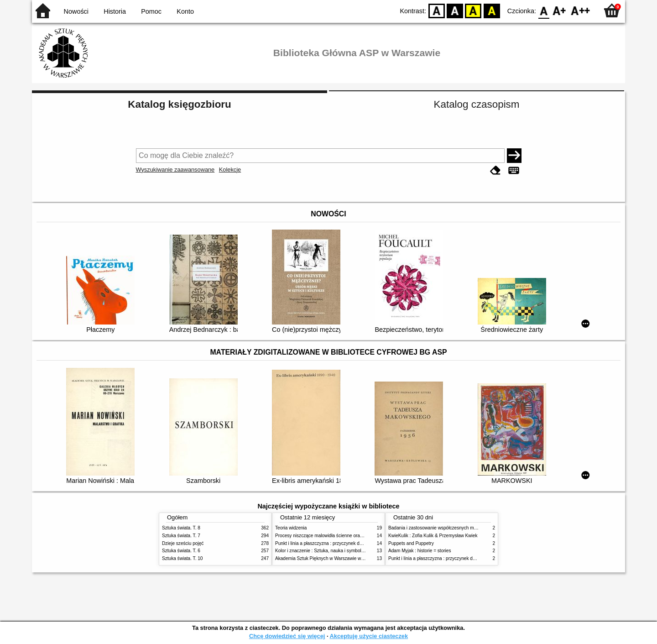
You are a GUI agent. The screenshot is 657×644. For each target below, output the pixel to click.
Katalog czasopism (477, 104)
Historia (115, 11)
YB (473, 10)
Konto (185, 11)
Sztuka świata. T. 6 (181, 551)
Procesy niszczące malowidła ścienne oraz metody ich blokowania (343, 536)
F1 (560, 10)
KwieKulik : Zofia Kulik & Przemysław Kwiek (433, 536)
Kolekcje (230, 170)
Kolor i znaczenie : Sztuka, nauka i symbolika (321, 551)
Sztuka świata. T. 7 (181, 536)
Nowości (76, 11)
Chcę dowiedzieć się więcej (287, 636)
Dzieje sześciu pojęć (183, 543)
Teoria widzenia (291, 528)
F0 (544, 10)
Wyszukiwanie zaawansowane (175, 170)
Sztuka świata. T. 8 (181, 528)
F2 (581, 10)
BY (492, 10)
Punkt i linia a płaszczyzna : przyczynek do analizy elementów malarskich (350, 543)
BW (455, 10)
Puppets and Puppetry (411, 543)
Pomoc (151, 11)
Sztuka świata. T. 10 (182, 558)
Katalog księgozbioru (179, 104)
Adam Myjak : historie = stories (420, 551)
